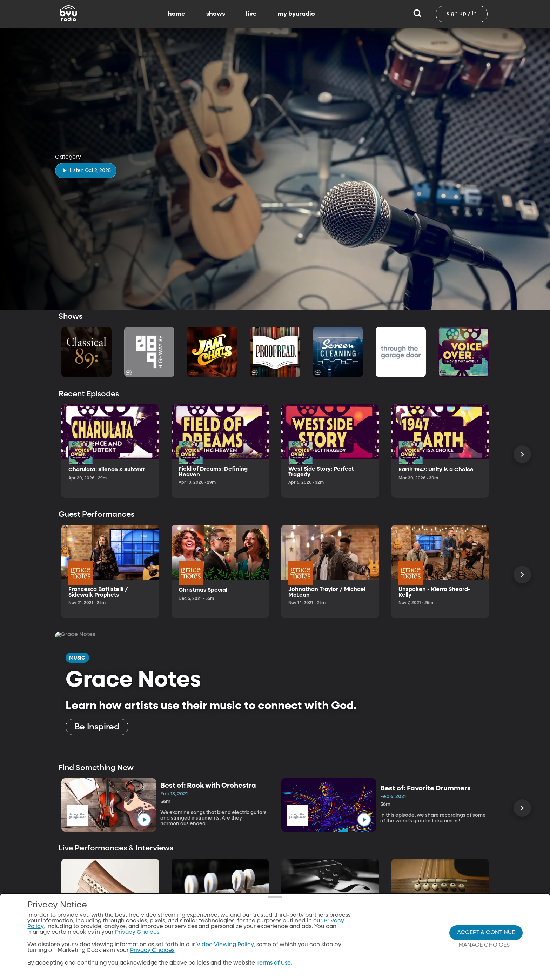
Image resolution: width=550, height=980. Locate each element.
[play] (86, 170)
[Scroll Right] (522, 454)
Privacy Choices (152, 951)
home (177, 14)
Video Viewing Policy (225, 945)
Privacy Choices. (138, 932)
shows (216, 14)
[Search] (417, 14)
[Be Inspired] (97, 727)
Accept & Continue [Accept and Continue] (486, 933)
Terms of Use (274, 963)
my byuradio (296, 14)
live (251, 14)
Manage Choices (484, 945)
